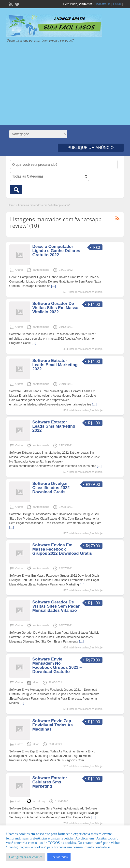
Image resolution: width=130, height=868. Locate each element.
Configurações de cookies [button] (26, 857)
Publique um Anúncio (91, 148)
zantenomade (41, 270)
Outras (20, 270)
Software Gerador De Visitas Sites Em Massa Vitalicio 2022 (56, 308)
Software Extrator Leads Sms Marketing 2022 (54, 426)
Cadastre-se (103, 4)
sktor (36, 682)
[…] (53, 286)
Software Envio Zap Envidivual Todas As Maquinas (53, 725)
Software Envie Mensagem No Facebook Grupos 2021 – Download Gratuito (57, 665)
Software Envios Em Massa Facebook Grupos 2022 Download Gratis (62, 549)
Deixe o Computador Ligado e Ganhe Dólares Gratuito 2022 (56, 251)
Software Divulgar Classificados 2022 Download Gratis (51, 488)
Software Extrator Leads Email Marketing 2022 (55, 365)
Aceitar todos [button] (59, 857)
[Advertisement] (65, 82)
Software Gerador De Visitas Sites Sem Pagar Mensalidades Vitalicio (56, 606)
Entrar (117, 4)
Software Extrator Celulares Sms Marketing (50, 782)
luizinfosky (39, 801)
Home (11, 205)
